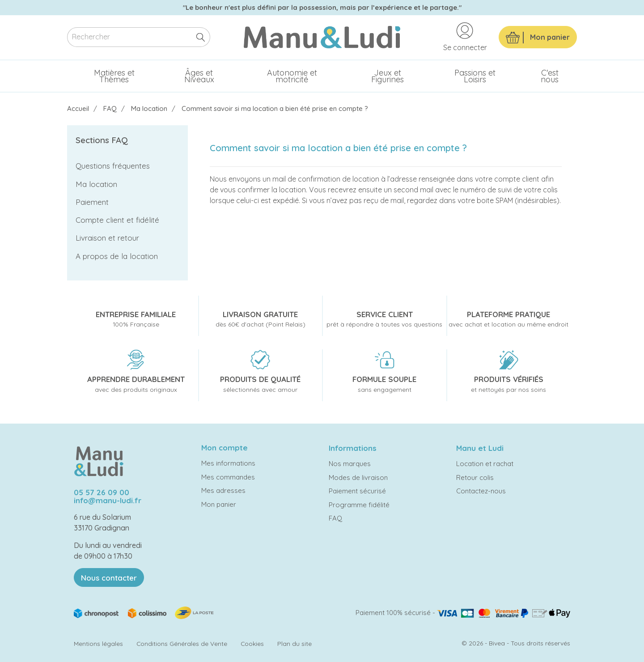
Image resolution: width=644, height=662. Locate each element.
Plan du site (294, 643)
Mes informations (228, 463)
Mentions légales (98, 643)
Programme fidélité (359, 505)
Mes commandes (228, 477)
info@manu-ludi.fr (108, 500)
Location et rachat (485, 464)
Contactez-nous (481, 491)
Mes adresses (223, 490)
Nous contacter (109, 578)
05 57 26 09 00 (102, 492)
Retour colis (475, 477)
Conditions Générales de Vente (182, 643)
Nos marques (350, 464)
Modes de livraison (358, 477)
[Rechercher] (139, 37)
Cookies (252, 643)
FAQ (335, 518)
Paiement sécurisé (357, 491)
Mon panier (219, 504)
